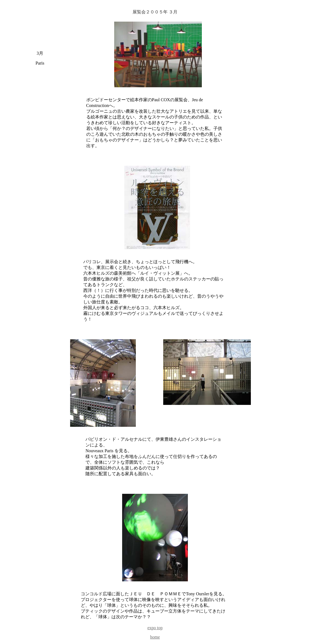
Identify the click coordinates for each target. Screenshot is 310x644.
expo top (155, 628)
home (155, 637)
